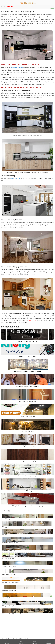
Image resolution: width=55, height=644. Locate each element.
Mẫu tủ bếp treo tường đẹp (9, 590)
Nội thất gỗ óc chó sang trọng (28, 446)
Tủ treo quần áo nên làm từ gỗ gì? (28, 461)
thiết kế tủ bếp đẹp (17, 67)
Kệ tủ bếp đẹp (6, 535)
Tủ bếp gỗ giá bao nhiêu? (9, 527)
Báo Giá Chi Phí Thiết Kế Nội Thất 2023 (27, 341)
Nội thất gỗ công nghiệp (28, 431)
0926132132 (10, 7)
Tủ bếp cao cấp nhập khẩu (9, 606)
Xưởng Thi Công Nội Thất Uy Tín (28, 356)
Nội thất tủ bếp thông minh (27, 491)
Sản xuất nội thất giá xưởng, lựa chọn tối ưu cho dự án (27, 371)
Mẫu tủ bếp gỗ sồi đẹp (8, 598)
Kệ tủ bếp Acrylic (7, 519)
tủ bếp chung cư (15, 178)
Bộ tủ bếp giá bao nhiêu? (9, 558)
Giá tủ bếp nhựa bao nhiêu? (9, 574)
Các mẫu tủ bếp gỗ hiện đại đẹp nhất (12, 614)
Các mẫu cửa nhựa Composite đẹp (27, 401)
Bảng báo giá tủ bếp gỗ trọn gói (10, 582)
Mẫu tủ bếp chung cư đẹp (9, 551)
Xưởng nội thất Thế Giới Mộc (28, 416)
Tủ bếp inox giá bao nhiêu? (9, 566)
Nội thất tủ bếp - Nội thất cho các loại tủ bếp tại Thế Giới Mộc (27, 476)
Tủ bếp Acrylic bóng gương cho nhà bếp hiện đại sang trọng (27, 506)
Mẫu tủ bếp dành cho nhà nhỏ (10, 543)
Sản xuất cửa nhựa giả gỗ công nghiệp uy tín (27, 386)
